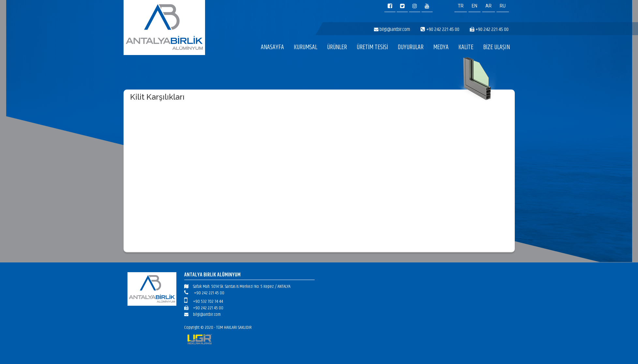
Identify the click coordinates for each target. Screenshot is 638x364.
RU (503, 6)
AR (489, 6)
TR (461, 6)
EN (475, 6)
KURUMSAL (305, 47)
